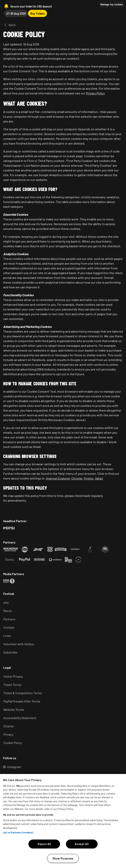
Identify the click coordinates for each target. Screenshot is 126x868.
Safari (99, 478)
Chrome (77, 478)
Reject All (44, 844)
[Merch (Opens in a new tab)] (61, 611)
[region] (63, 821)
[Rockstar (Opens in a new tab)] (9, 528)
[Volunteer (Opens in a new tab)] (61, 644)
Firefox (89, 478)
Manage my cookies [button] (112, 5)
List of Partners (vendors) (18, 832)
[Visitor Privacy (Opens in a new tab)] (61, 676)
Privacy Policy (95, 93)
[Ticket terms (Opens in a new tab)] (61, 685)
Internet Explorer (58, 478)
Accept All (82, 844)
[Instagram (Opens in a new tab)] (61, 767)
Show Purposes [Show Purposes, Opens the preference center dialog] (63, 858)
